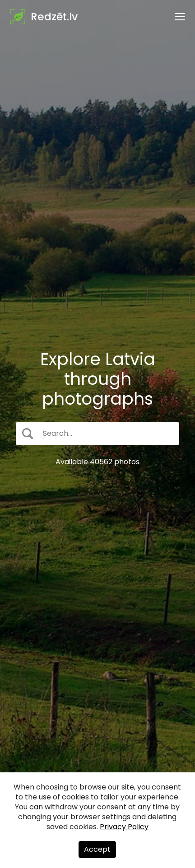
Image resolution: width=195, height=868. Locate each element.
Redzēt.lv (54, 17)
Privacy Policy (124, 827)
